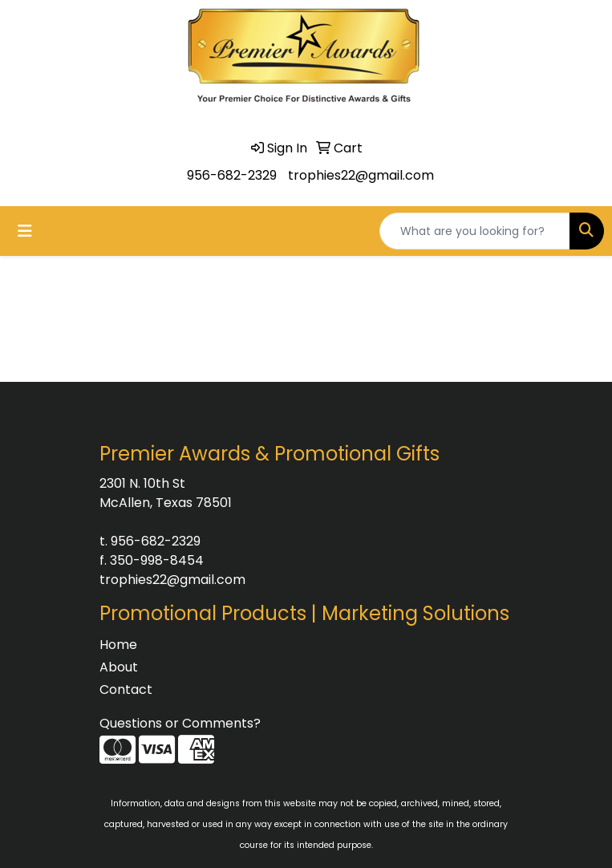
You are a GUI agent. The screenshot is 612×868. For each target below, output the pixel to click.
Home (118, 645)
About (119, 667)
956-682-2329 (232, 175)
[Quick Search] (475, 231)
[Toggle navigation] (25, 231)
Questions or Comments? (180, 723)
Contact (126, 690)
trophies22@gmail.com (361, 175)
